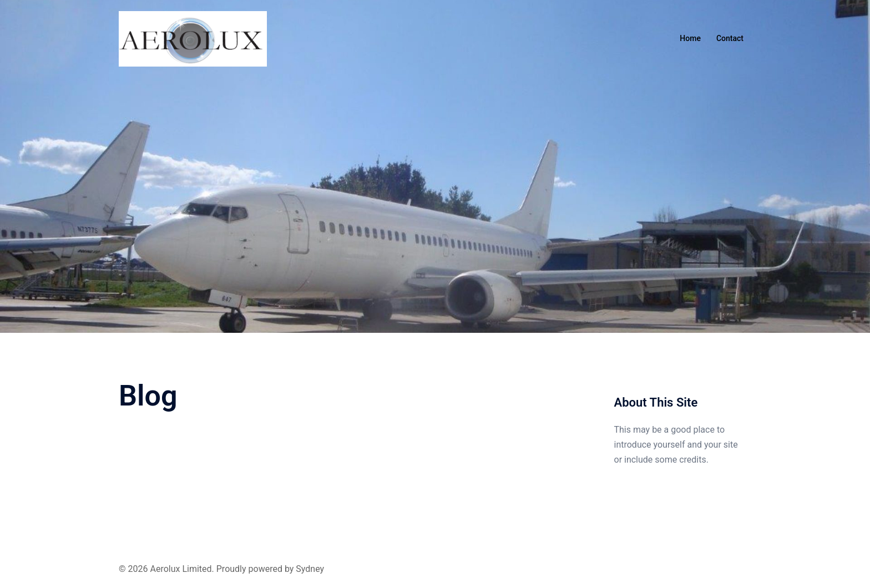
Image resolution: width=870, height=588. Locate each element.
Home (690, 38)
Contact (730, 38)
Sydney (310, 569)
